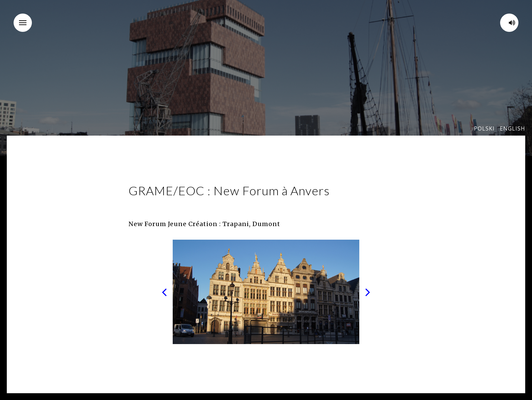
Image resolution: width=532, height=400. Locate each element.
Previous (164, 292)
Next (368, 292)
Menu (25, 18)
